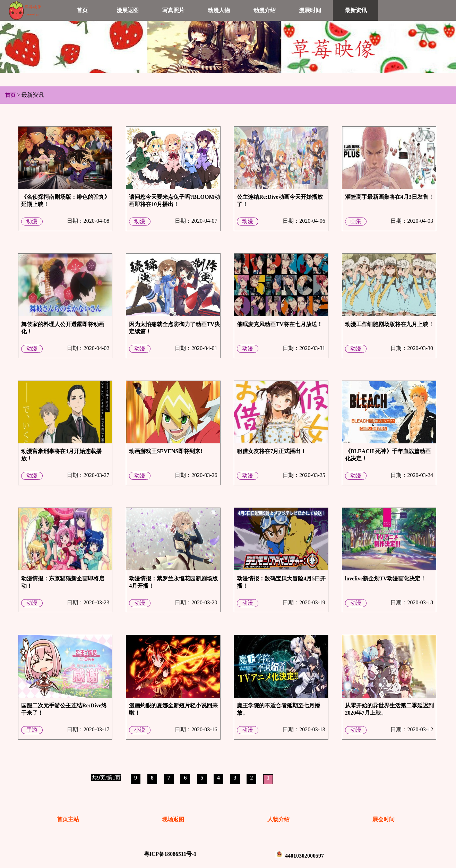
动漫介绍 (265, 10)
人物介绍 (278, 819)
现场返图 (173, 819)
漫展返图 (128, 10)
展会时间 (384, 819)
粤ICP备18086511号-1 (170, 854)
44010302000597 (304, 856)
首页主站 (68, 819)
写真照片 (173, 10)
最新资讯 (356, 10)
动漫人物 (219, 10)
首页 (82, 10)
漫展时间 (310, 10)
